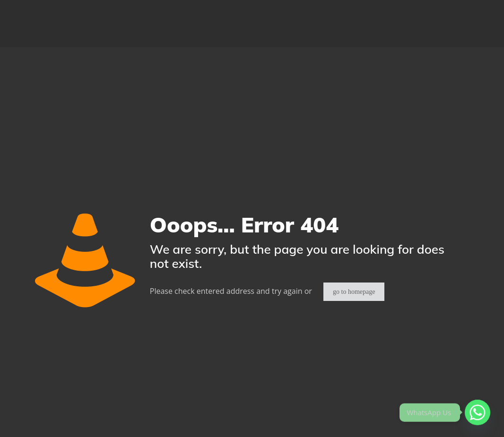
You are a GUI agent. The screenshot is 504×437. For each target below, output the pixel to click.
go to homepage (354, 292)
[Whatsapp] (478, 412)
